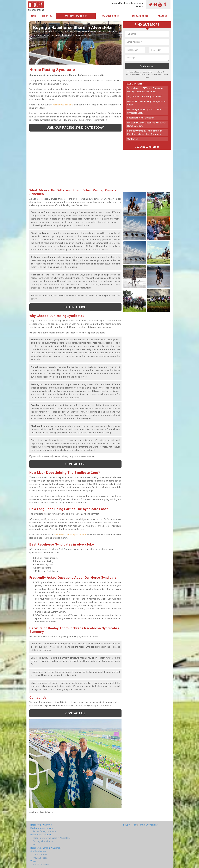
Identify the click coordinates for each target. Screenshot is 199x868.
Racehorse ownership (41, 825)
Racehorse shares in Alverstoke (46, 848)
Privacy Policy (130, 825)
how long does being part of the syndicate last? (144, 111)
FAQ (35, 845)
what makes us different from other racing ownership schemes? (146, 90)
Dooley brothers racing (42, 828)
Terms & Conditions (148, 825)
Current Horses (40, 855)
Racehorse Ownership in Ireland (70, 535)
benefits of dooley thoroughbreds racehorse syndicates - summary (145, 132)
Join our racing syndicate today (75, 128)
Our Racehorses (140, 16)
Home (33, 16)
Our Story (47, 16)
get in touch (75, 307)
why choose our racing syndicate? (145, 97)
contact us (133, 139)
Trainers (163, 16)
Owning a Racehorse (43, 841)
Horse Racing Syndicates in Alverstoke (52, 838)
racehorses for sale (63, 105)
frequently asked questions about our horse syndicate (147, 124)
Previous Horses (41, 858)
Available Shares (111, 16)
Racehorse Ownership (76, 16)
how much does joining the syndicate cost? (147, 103)
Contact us (75, 464)
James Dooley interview (44, 831)
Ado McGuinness (41, 864)
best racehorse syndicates (141, 118)
